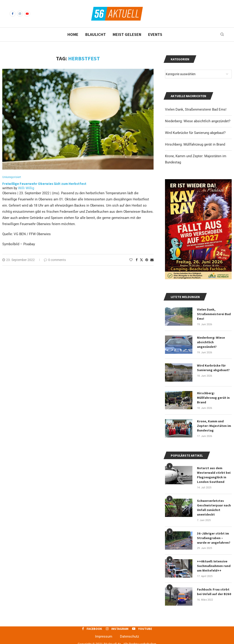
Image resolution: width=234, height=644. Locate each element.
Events (155, 34)
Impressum (104, 634)
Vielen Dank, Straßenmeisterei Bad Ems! (196, 109)
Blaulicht (96, 34)
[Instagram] (20, 14)
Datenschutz (129, 634)
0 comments (55, 260)
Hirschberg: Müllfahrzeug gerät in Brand (195, 144)
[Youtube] (27, 14)
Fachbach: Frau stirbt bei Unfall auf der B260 (214, 589)
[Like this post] (131, 260)
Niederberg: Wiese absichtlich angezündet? (198, 121)
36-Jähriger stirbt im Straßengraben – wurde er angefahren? (214, 536)
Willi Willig (26, 188)
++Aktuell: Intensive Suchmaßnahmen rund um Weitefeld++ (214, 564)
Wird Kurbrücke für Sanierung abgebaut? (195, 133)
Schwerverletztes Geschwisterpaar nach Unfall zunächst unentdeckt (214, 506)
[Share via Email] (152, 260)
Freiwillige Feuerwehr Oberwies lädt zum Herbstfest (45, 184)
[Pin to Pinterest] (147, 260)
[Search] (222, 35)
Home (73, 34)
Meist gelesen (127, 34)
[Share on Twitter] (141, 260)
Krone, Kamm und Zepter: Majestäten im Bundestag (214, 425)
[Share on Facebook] (137, 260)
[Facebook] (13, 14)
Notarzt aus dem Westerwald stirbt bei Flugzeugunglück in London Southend (214, 474)
